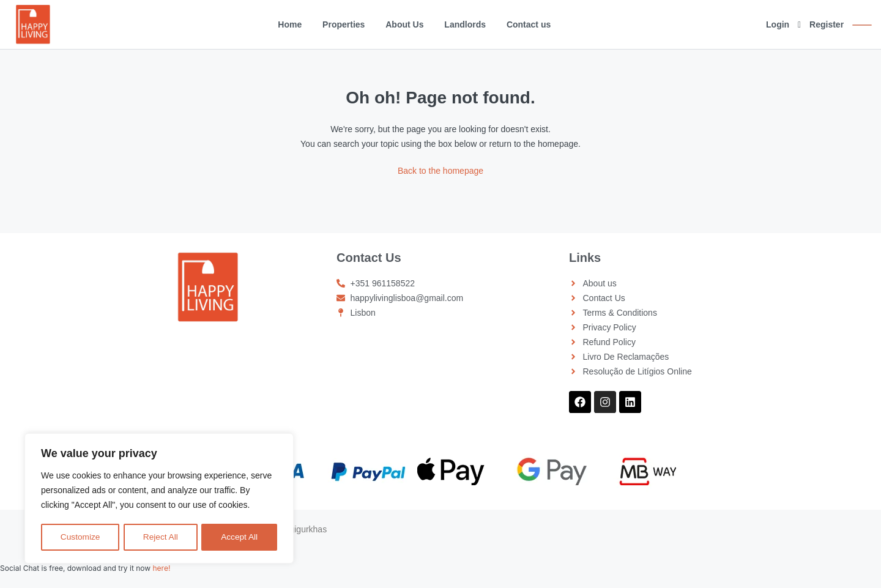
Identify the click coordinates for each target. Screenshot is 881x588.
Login (778, 24)
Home (290, 24)
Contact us (529, 24)
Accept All (240, 537)
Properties (344, 24)
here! (161, 568)
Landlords (465, 24)
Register (827, 24)
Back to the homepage (441, 171)
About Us (404, 24)
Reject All (160, 537)
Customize (80, 537)
